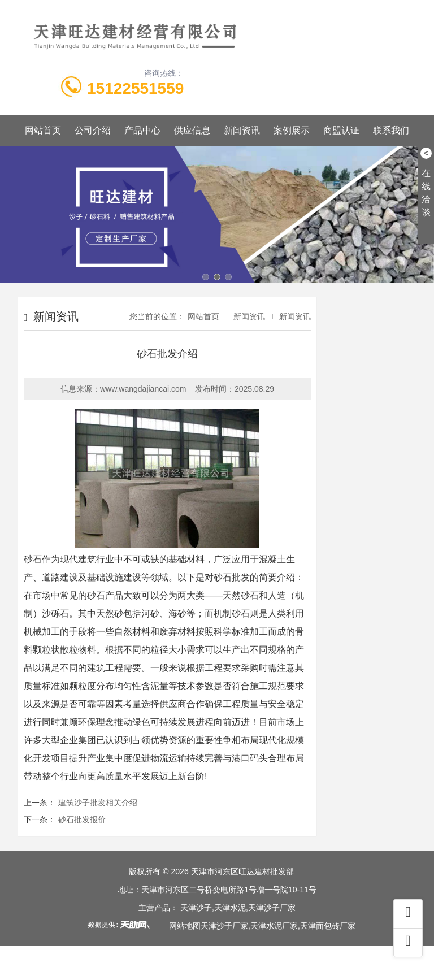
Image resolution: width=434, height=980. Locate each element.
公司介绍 (93, 130)
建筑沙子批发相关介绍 (98, 803)
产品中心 (142, 130)
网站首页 (43, 130)
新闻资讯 (242, 130)
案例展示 (292, 130)
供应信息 (192, 130)
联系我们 (391, 130)
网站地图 (185, 926)
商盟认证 (341, 130)
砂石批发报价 (82, 819)
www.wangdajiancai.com (143, 389)
